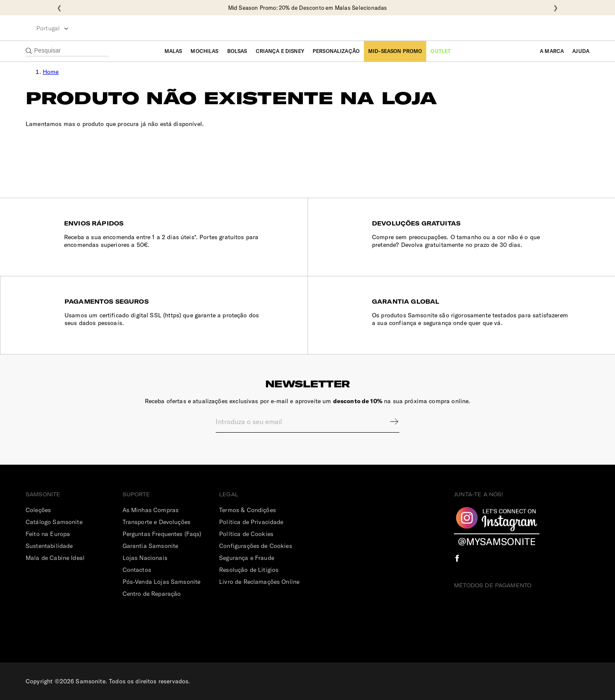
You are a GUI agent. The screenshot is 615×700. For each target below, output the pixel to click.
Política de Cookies (246, 534)
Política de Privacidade (251, 522)
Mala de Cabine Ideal (55, 558)
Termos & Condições (247, 510)
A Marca (552, 51)
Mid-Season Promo (395, 51)
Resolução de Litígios (249, 570)
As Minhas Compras (151, 510)
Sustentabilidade (49, 546)
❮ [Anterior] (59, 8)
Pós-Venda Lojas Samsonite (162, 582)
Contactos (137, 570)
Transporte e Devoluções (157, 522)
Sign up (389, 422)
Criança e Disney (280, 51)
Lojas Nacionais (145, 558)
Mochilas (204, 51)
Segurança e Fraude (247, 558)
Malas (173, 51)
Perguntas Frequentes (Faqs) (162, 534)
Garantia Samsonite (151, 546)
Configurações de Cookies (256, 546)
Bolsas (237, 51)
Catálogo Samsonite (54, 522)
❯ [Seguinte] (556, 8)
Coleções (38, 510)
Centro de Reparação (152, 594)
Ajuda (581, 51)
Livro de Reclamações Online (259, 582)
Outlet (441, 51)
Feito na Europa (48, 534)
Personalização (336, 51)
